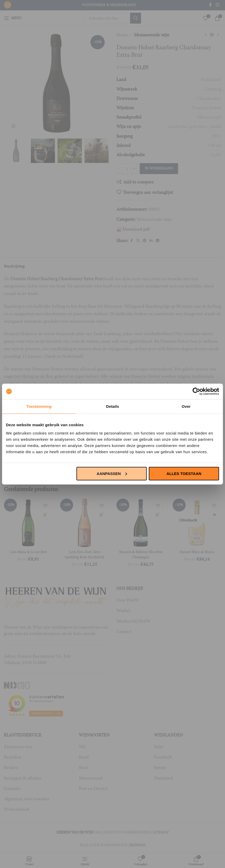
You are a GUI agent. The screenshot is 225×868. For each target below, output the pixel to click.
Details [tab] (112, 406)
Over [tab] (186, 406)
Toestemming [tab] (39, 406)
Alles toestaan (184, 473)
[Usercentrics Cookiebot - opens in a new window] (196, 391)
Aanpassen (112, 473)
